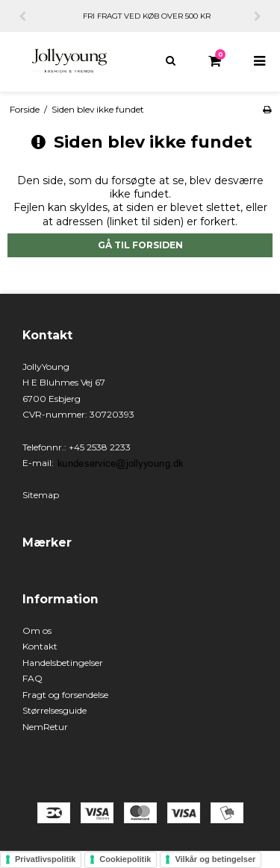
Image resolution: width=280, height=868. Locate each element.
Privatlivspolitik (45, 859)
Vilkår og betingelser (215, 859)
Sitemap (41, 495)
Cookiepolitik (125, 859)
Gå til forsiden (140, 245)
